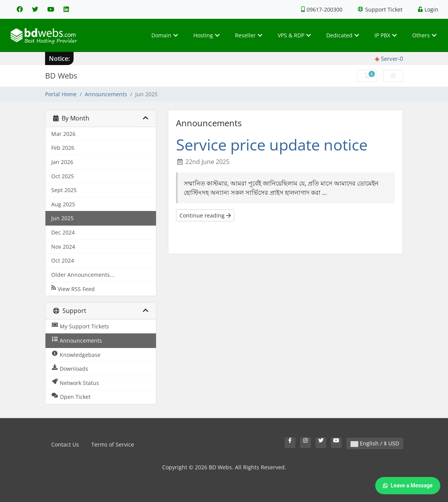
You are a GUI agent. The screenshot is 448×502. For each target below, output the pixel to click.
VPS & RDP (294, 35)
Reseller (249, 35)
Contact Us (65, 444)
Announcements (106, 94)
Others (424, 35)
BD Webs (61, 76)
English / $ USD (375, 443)
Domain (165, 35)
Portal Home (61, 94)
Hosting (206, 35)
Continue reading (205, 215)
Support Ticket (380, 9)
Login (428, 9)
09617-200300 (322, 9)
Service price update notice (272, 145)
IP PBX (386, 35)
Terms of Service (113, 444)
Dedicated (343, 35)
